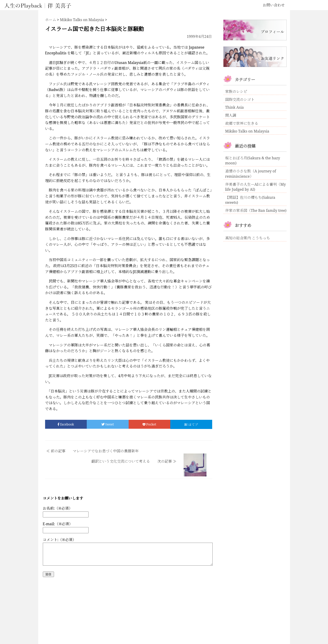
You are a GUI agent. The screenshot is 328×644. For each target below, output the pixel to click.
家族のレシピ (236, 91)
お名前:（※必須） (58, 508)
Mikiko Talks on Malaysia (247, 131)
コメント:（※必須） (60, 540)
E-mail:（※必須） (58, 524)
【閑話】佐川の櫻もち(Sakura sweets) (250, 200)
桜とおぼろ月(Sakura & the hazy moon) (253, 160)
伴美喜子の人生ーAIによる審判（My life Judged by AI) (256, 187)
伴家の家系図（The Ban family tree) (256, 210)
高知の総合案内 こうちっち (248, 238)
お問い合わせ (274, 5)
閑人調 (231, 115)
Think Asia (235, 107)
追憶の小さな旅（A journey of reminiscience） (251, 174)
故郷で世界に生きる (242, 123)
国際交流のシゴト (240, 100)
